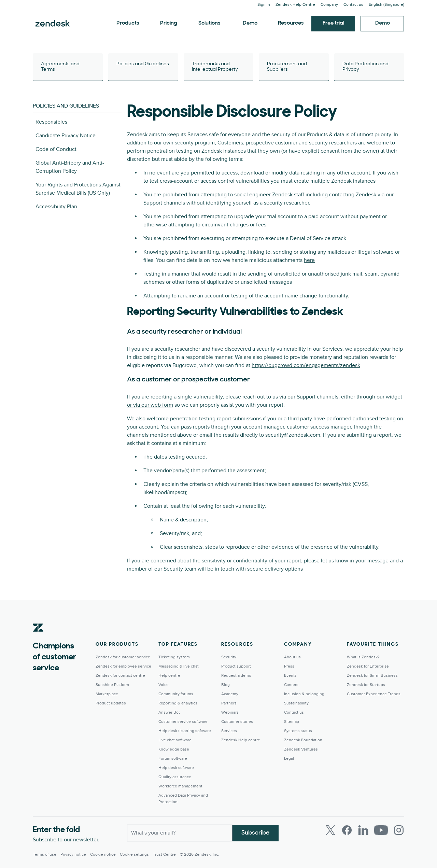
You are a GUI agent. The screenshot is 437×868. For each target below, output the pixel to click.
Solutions (209, 23)
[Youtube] (381, 830)
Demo (250, 23)
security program (195, 143)
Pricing (169, 23)
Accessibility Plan (56, 207)
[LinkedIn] (363, 830)
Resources (291, 23)
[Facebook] (347, 830)
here (309, 260)
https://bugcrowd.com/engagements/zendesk (306, 365)
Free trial (333, 23)
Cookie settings (134, 855)
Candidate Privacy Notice (66, 136)
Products (128, 23)
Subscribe (256, 833)
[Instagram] (399, 830)
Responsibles (51, 122)
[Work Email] (180, 833)
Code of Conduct (56, 149)
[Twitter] (330, 830)
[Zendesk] (38, 638)
